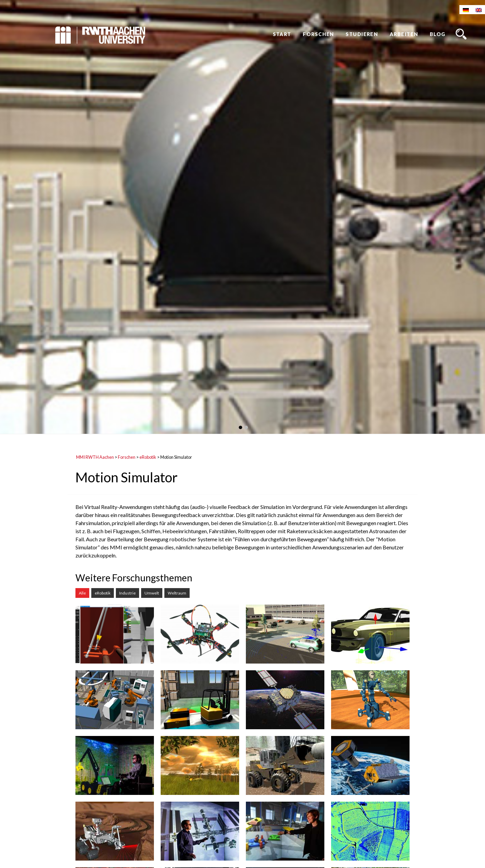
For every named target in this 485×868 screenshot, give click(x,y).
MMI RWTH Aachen (95, 457)
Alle (82, 593)
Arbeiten (404, 34)
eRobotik (148, 457)
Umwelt (152, 593)
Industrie (127, 593)
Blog (438, 34)
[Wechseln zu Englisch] (479, 10)
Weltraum (177, 593)
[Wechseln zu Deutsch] (466, 10)
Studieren (362, 34)
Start (282, 34)
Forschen (318, 34)
